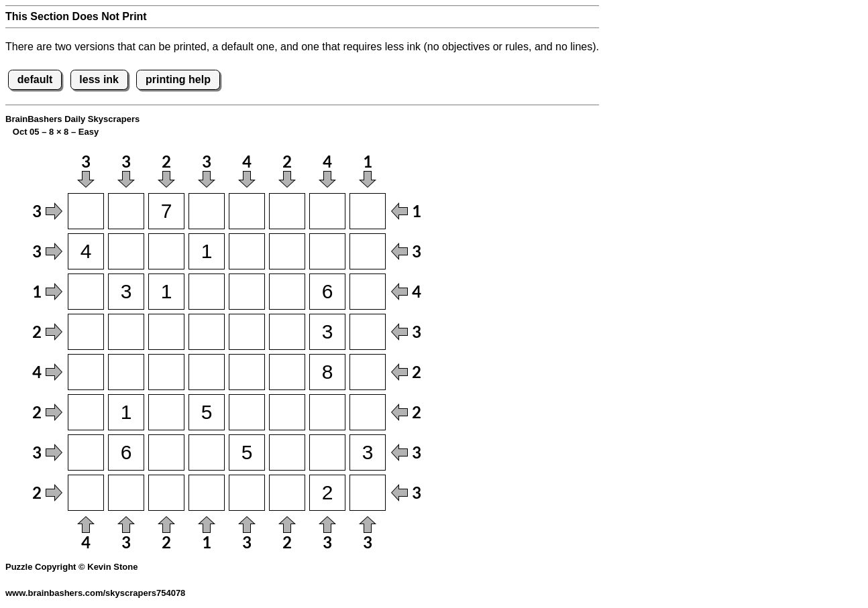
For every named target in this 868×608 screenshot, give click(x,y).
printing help (178, 79)
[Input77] (327, 452)
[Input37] (327, 292)
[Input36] (287, 292)
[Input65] (247, 412)
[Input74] (207, 452)
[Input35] (247, 292)
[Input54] (207, 372)
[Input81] (86, 493)
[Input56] (287, 372)
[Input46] (287, 332)
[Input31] (86, 292)
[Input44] (207, 332)
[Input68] (368, 412)
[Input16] (287, 211)
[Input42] (126, 332)
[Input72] (126, 452)
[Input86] (287, 493)
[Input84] (207, 493)
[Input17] (327, 211)
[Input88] (368, 493)
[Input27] (327, 251)
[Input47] (327, 332)
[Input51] (86, 372)
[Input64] (207, 412)
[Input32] (126, 292)
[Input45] (247, 332)
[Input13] (166, 211)
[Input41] (86, 332)
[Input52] (126, 372)
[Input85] (247, 493)
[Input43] (166, 332)
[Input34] (207, 292)
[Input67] (327, 412)
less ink (99, 79)
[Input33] (166, 292)
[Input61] (86, 412)
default (35, 79)
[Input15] (247, 211)
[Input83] (166, 493)
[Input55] (247, 372)
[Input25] (247, 251)
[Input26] (287, 251)
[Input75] (247, 452)
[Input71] (86, 452)
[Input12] (126, 211)
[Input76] (287, 452)
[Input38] (368, 292)
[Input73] (166, 452)
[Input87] (327, 493)
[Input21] (86, 251)
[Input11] (86, 211)
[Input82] (126, 493)
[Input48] (368, 332)
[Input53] (166, 372)
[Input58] (368, 372)
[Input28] (368, 251)
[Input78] (368, 452)
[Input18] (368, 211)
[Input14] (207, 211)
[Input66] (287, 412)
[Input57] (327, 372)
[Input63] (166, 412)
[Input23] (166, 251)
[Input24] (207, 251)
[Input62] (126, 412)
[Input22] (126, 251)
